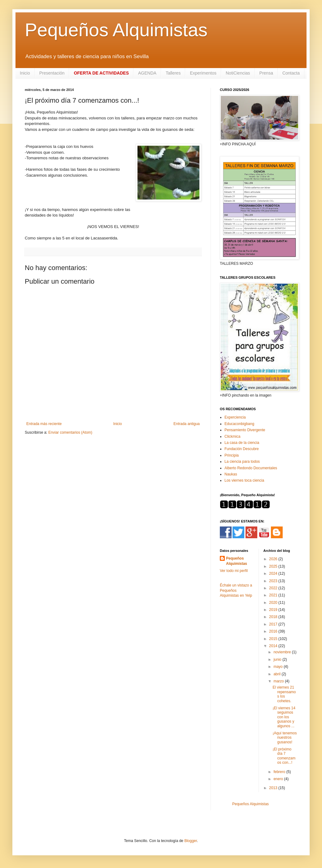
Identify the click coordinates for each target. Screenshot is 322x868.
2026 (274, 559)
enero (279, 779)
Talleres (173, 73)
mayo (278, 667)
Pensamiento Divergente (245, 430)
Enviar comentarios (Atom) (70, 432)
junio (278, 660)
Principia (232, 455)
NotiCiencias (238, 73)
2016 (274, 631)
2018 (274, 617)
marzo (279, 681)
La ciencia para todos (242, 462)
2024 (274, 574)
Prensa (266, 73)
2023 (274, 581)
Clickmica (232, 436)
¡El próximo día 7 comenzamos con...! (284, 756)
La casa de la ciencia (242, 443)
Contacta (291, 73)
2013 (274, 788)
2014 (274, 646)
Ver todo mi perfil (234, 571)
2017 (274, 624)
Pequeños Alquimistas (116, 30)
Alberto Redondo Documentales (251, 468)
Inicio (25, 73)
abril (277, 674)
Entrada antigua (187, 424)
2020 (274, 603)
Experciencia (235, 417)
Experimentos (203, 73)
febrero (280, 772)
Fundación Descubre (242, 449)
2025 (274, 566)
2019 (274, 610)
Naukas (231, 474)
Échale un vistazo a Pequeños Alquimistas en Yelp (236, 591)
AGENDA (147, 73)
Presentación (52, 73)
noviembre (283, 652)
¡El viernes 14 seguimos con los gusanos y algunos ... (284, 717)
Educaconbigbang (239, 424)
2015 (274, 639)
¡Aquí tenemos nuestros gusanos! (285, 738)
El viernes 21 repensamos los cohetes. (284, 694)
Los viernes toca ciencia (244, 480)
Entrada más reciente (44, 424)
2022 (274, 588)
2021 (274, 595)
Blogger (191, 841)
